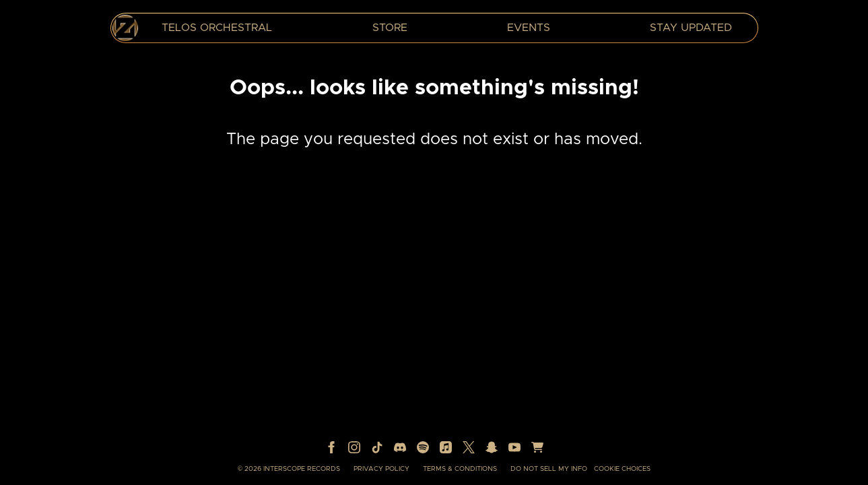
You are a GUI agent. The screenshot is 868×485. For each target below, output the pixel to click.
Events (529, 28)
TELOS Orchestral (217, 28)
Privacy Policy (381, 469)
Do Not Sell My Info (549, 469)
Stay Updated (691, 28)
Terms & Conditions (460, 469)
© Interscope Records (289, 469)
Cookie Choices (622, 469)
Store (390, 28)
